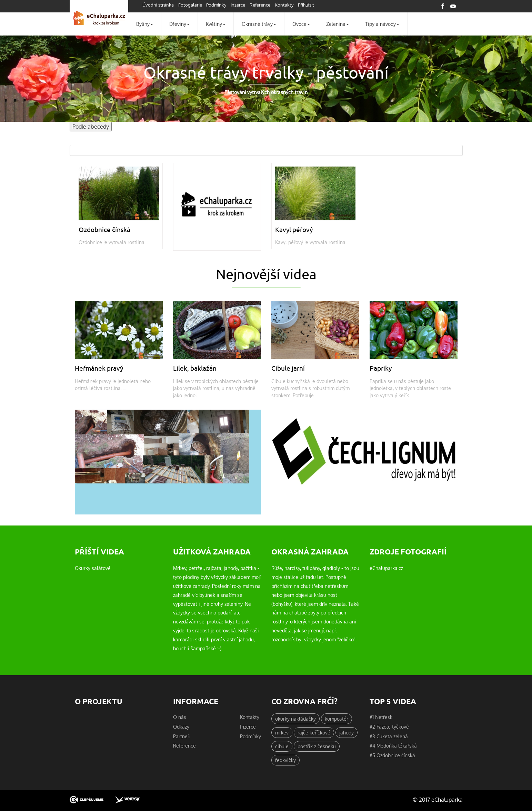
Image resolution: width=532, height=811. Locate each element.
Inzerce (238, 5)
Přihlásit (306, 5)
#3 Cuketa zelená (389, 736)
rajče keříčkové (314, 732)
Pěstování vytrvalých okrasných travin (266, 92)
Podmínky (216, 5)
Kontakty (284, 5)
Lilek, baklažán (195, 368)
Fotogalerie (190, 5)
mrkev (282, 732)
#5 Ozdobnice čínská (392, 755)
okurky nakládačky (295, 719)
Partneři (182, 736)
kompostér (337, 719)
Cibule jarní (288, 368)
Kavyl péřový (294, 229)
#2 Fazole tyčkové (389, 727)
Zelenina (338, 24)
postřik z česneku (317, 746)
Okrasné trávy (259, 24)
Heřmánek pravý (99, 368)
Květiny (216, 24)
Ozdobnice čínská (104, 229)
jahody (347, 732)
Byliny (145, 24)
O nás (180, 717)
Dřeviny (179, 24)
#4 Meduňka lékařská (393, 745)
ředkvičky (285, 760)
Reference (260, 5)
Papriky (381, 368)
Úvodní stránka (158, 5)
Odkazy (181, 727)
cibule (282, 746)
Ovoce (301, 24)
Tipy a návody (382, 24)
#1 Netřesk (381, 717)
